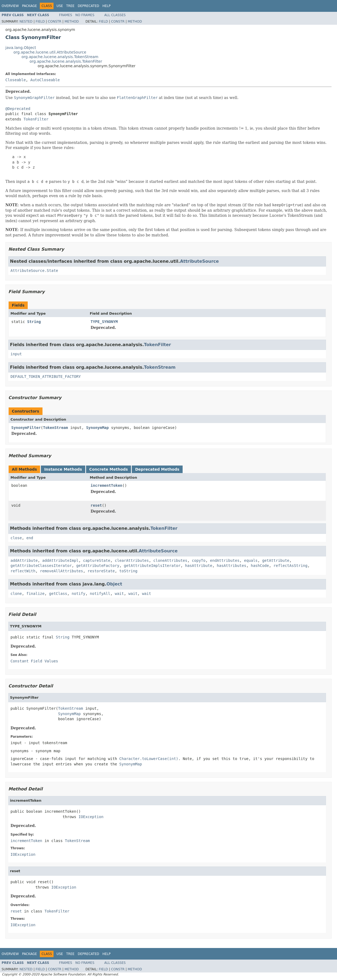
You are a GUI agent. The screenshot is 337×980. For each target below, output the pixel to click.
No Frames (85, 15)
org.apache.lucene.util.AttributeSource (50, 52)
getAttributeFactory (98, 566)
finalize (35, 594)
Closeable (16, 80)
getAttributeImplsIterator (152, 566)
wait (119, 594)
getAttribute (276, 560)
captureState (97, 560)
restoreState (101, 571)
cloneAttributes (170, 560)
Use (60, 6)
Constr (55, 22)
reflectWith (23, 571)
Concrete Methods (109, 469)
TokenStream (160, 367)
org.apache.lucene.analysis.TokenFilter (66, 61)
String (34, 322)
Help (107, 6)
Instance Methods (63, 469)
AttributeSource (199, 261)
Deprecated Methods (157, 469)
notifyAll (100, 594)
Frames (66, 15)
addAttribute (24, 560)
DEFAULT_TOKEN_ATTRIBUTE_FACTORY (46, 377)
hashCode (260, 566)
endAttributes (225, 560)
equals (251, 560)
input (16, 354)
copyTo (199, 560)
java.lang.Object (21, 48)
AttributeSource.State (34, 271)
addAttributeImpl (60, 560)
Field (40, 22)
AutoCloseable (45, 80)
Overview (10, 6)
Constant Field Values (34, 661)
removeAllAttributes (62, 571)
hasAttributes (232, 566)
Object (114, 584)
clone (16, 594)
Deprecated (88, 6)
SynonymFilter (26, 428)
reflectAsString (290, 566)
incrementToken (107, 485)
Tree (70, 6)
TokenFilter (36, 119)
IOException (91, 817)
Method (72, 22)
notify (79, 594)
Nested (26, 22)
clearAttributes (132, 560)
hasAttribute (199, 566)
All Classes (115, 15)
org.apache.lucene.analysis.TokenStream (60, 57)
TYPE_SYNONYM (104, 322)
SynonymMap (97, 428)
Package (29, 6)
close (16, 538)
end (30, 538)
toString (128, 571)
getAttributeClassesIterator (41, 566)
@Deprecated (18, 109)
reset (96, 505)
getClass (58, 594)
